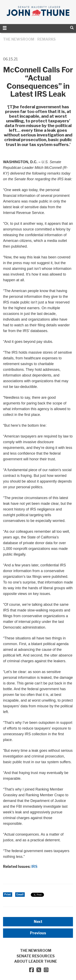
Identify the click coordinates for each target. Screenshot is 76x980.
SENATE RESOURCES (36, 956)
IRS (34, 866)
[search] (72, 28)
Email (20, 894)
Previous (38, 933)
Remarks (47, 39)
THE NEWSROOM (19, 39)
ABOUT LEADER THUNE (36, 961)
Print (8, 894)
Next (38, 922)
